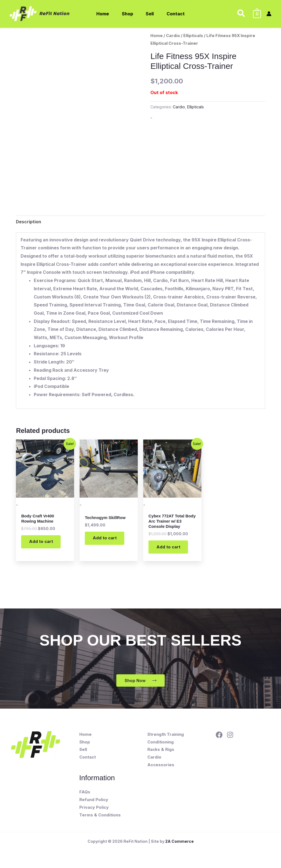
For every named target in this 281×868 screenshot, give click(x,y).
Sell (83, 752)
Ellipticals (193, 36)
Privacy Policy (94, 810)
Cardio (173, 36)
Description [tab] (29, 222)
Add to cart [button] (42, 543)
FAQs (85, 795)
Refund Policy (94, 803)
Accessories (161, 768)
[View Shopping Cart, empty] (257, 14)
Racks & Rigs (161, 752)
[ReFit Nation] (40, 13)
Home (157, 36)
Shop (85, 745)
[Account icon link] (269, 14)
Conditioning (161, 745)
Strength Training (166, 737)
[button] (241, 14)
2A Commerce (179, 844)
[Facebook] (219, 738)
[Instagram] (230, 738)
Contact (88, 760)
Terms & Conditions (100, 818)
